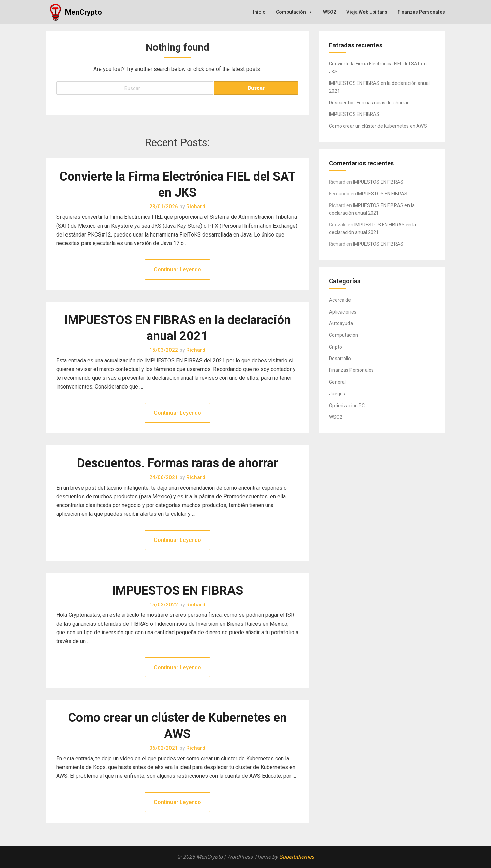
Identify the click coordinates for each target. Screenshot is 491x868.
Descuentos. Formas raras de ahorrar (177, 463)
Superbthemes (297, 857)
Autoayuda (341, 323)
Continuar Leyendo (177, 269)
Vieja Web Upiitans (367, 12)
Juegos (337, 394)
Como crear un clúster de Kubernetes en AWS (378, 126)
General (337, 382)
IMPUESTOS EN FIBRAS (177, 591)
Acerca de (340, 300)
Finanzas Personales (421, 12)
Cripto (336, 347)
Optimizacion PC (347, 406)
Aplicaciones (343, 312)
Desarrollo (340, 359)
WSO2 (330, 12)
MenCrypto (84, 12)
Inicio (259, 12)
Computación (295, 12)
